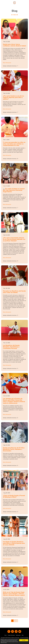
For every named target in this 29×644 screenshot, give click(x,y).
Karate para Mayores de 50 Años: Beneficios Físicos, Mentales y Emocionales (14, 449)
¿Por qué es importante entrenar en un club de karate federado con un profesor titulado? (14, 239)
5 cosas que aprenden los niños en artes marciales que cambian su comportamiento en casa (14, 144)
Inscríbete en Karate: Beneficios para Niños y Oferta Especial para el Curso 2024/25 (14, 543)
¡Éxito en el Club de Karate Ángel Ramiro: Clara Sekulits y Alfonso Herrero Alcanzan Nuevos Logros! (14, 594)
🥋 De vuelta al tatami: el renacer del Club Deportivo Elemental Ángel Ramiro (14, 190)
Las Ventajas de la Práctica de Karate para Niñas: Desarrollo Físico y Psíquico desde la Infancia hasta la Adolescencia (14, 401)
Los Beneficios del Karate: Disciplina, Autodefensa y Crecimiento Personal (11, 347)
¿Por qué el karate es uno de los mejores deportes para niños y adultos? (13, 97)
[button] (2, 3)
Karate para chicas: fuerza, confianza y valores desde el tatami (14, 45)
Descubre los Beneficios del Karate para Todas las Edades (14, 292)
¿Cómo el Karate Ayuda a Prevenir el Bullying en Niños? (14, 496)
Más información (7, 63)
